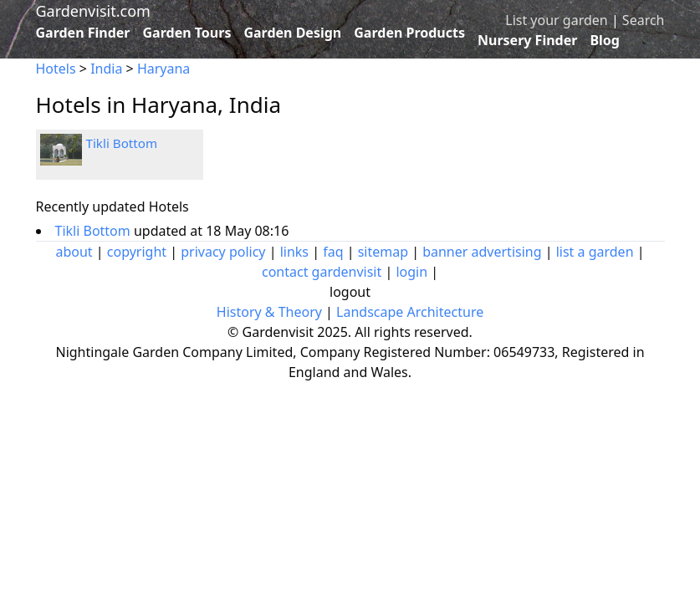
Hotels (56, 69)
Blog (605, 40)
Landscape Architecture (410, 312)
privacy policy (223, 252)
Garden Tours (187, 33)
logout (350, 292)
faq (333, 252)
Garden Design (292, 33)
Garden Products (409, 33)
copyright (137, 252)
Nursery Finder (527, 40)
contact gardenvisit (322, 272)
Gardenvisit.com (93, 11)
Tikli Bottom (122, 143)
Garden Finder (83, 33)
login (411, 272)
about (74, 252)
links (294, 252)
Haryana (164, 69)
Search (644, 20)
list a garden (595, 252)
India (106, 69)
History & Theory (269, 312)
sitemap (383, 252)
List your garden (556, 20)
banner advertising (482, 252)
